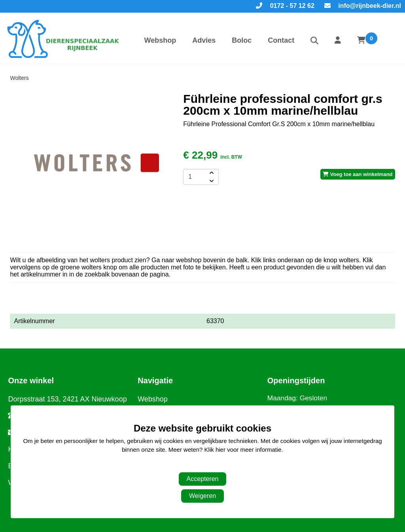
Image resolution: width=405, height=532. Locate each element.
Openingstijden (296, 381)
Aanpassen (198, 466)
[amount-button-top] (211, 173)
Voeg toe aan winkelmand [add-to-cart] (358, 174)
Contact (281, 40)
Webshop (160, 40)
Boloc (242, 40)
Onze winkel (31, 381)
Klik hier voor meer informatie (243, 450)
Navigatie (155, 381)
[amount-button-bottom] (211, 181)
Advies (204, 40)
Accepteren (203, 479)
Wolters (19, 78)
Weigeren (202, 496)
